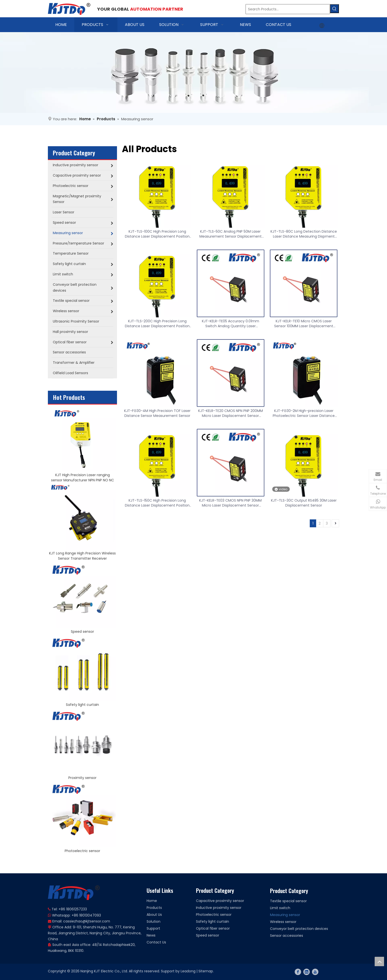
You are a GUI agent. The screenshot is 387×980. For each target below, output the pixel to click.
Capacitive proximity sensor (220, 901)
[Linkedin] (307, 972)
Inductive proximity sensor (219, 908)
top (379, 961)
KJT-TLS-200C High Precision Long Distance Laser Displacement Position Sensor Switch (157, 324)
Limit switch (280, 908)
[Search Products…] (288, 9)
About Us (154, 915)
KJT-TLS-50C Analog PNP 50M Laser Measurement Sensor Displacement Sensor (231, 234)
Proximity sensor (82, 778)
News (151, 935)
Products (154, 908)
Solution (154, 921)
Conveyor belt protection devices (299, 929)
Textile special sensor (288, 901)
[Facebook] (298, 972)
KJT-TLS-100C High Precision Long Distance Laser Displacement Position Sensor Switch (157, 234)
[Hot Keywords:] (334, 9)
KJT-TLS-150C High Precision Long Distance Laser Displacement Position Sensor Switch (157, 503)
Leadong (188, 971)
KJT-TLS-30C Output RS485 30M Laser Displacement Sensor (304, 503)
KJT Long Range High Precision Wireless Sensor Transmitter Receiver (82, 556)
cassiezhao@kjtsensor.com (87, 921)
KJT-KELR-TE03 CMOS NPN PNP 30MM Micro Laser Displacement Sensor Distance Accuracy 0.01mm (230, 503)
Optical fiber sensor (213, 928)
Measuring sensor (285, 915)
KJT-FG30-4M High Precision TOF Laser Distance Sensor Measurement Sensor (157, 413)
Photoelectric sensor (82, 851)
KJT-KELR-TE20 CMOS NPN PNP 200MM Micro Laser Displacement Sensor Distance (231, 413)
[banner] (193, 72)
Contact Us (156, 942)
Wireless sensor (283, 922)
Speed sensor (82, 632)
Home (152, 901)
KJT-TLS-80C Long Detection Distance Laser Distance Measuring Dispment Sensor (304, 234)
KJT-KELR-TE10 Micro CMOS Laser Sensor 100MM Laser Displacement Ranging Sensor (304, 324)
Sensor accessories (287, 936)
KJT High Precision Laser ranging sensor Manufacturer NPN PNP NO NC (83, 478)
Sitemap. (206, 971)
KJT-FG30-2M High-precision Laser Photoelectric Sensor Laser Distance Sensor (304, 413)
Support (153, 928)
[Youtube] (315, 972)
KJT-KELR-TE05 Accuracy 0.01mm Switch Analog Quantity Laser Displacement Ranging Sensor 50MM (231, 324)
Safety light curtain (82, 705)
